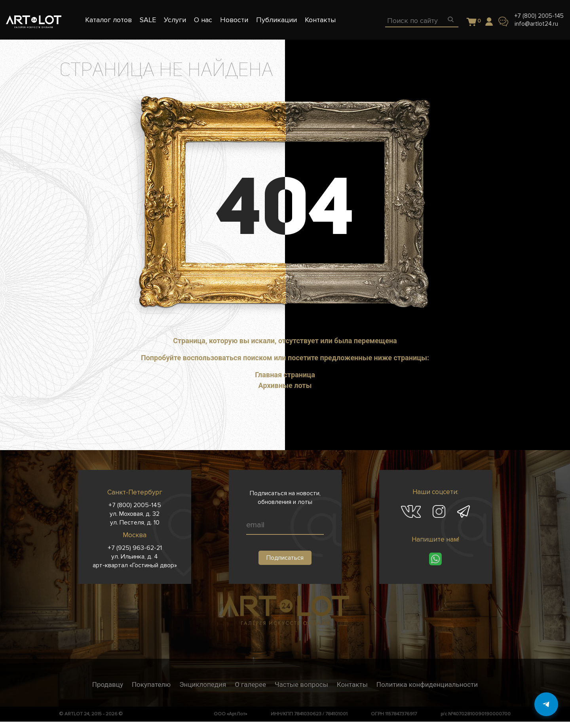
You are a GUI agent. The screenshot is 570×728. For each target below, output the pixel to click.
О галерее (250, 684)
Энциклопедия (203, 684)
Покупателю (151, 684)
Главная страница (285, 375)
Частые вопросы (301, 684)
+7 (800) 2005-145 (539, 16)
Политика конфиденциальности (427, 684)
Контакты (352, 684)
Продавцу (108, 684)
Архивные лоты (285, 385)
